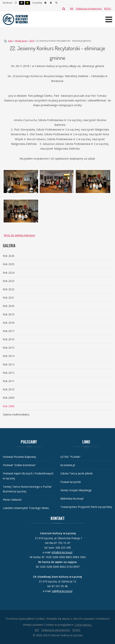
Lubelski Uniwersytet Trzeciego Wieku (26, 508)
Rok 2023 (9, 281)
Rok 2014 (9, 356)
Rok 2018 (9, 323)
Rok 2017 (9, 331)
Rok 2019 (9, 314)
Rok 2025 (9, 264)
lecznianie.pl (68, 465)
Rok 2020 (9, 306)
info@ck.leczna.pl (62, 552)
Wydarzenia (21, 41)
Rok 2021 (9, 298)
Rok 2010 (9, 389)
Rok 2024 (9, 273)
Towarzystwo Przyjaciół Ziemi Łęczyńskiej (86, 507)
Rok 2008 (9, 406)
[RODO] (108, 9)
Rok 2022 (9, 289)
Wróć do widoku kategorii (19, 235)
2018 (32, 41)
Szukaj (64, 9)
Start (10, 41)
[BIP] (72, 9)
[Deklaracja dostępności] (89, 9)
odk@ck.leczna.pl (62, 591)
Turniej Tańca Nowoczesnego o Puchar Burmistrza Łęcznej (27, 489)
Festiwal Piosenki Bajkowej (19, 457)
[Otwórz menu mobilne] (109, 19)
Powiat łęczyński (71, 482)
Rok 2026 (9, 256)
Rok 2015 (9, 348)
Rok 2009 (9, 398)
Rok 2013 (9, 364)
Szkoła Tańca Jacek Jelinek (77, 473)
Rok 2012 (9, 373)
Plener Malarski (12, 500)
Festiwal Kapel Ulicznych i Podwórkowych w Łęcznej (28, 476)
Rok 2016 (9, 339)
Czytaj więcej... (83, 625)
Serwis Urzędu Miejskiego (76, 490)
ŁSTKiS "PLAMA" (71, 457)
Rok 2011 (9, 381)
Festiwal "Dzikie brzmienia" (19, 465)
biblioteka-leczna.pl (72, 498)
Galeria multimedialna (16, 414)
